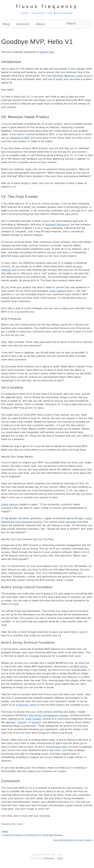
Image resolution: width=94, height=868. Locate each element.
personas (71, 522)
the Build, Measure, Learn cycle (71, 76)
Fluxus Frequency (47, 6)
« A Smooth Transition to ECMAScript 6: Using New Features (32, 835)
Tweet (5, 831)
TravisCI (22, 722)
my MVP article (79, 666)
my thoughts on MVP (18, 138)
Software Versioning (57, 225)
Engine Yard (47, 52)
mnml (60, 858)
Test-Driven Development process (49, 715)
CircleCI (36, 722)
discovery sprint (27, 705)
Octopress (49, 858)
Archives (23, 24)
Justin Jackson (57, 291)
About (40, 24)
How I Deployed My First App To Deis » (73, 840)
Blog (6, 24)
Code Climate (33, 719)
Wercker (11, 722)
